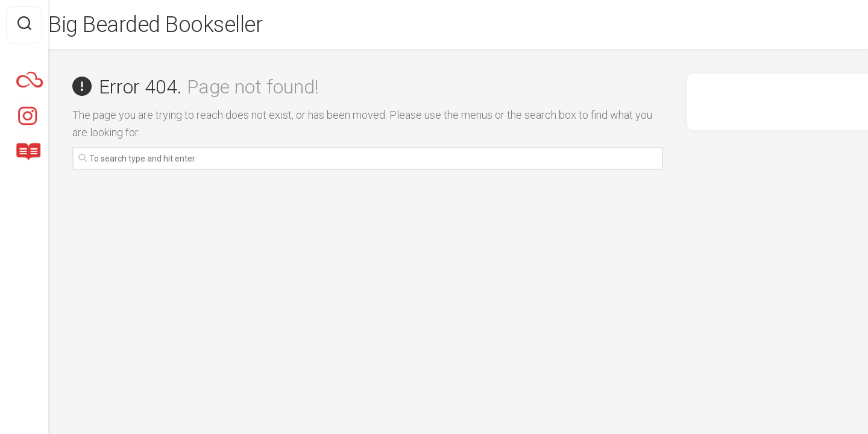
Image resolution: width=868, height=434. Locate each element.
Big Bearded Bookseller (179, 25)
